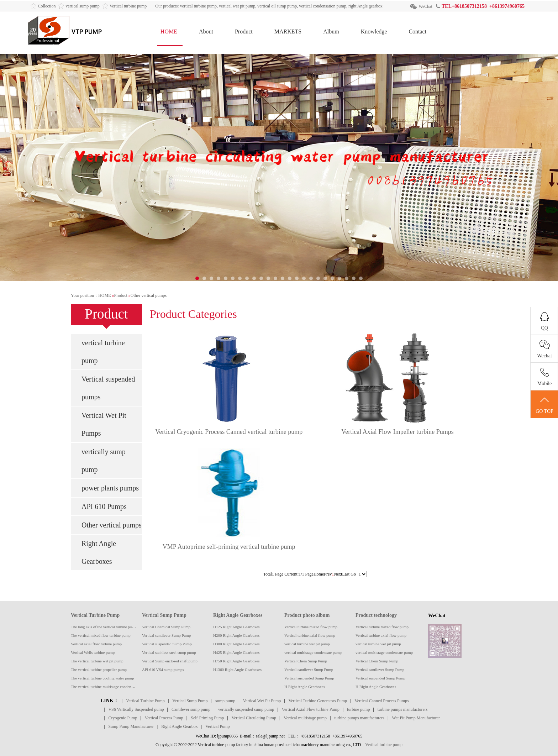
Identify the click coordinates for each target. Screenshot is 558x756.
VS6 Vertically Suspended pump (136, 709)
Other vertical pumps (149, 295)
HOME (169, 31)
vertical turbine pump (103, 352)
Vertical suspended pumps (108, 388)
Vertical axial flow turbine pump (96, 644)
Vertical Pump (217, 726)
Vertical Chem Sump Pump (306, 661)
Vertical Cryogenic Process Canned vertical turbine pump (229, 432)
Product (244, 31)
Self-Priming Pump (207, 718)
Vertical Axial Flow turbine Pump (311, 709)
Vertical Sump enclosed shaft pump (170, 661)
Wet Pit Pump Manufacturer (416, 718)
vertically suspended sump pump (246, 709)
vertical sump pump (82, 6)
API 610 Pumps (104, 506)
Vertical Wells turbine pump (93, 652)
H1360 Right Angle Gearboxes (237, 670)
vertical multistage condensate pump (313, 652)
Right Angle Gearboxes (99, 552)
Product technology (376, 615)
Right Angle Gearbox (180, 726)
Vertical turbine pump (128, 6)
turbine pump (358, 709)
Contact (417, 31)
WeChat (426, 6)
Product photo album (307, 615)
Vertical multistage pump (305, 718)
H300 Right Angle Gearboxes (236, 644)
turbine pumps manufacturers (403, 709)
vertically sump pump (104, 461)
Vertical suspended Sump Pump (167, 644)
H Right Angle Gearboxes (305, 687)
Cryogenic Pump (123, 718)
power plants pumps (110, 488)
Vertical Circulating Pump (254, 718)
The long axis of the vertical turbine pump (104, 627)
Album (331, 31)
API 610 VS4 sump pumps (163, 670)
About (206, 31)
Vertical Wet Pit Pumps (104, 424)
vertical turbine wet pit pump (307, 644)
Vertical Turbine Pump (95, 615)
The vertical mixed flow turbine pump (101, 635)
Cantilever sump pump (191, 709)
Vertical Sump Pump (164, 615)
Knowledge (374, 31)
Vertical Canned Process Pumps (381, 701)
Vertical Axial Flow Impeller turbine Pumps (397, 432)
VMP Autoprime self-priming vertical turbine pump (229, 547)
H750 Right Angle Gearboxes (236, 661)
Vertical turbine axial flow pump (310, 635)
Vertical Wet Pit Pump (262, 701)
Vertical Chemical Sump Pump (166, 627)
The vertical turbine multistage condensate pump (109, 687)
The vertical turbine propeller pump (99, 670)
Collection (47, 6)
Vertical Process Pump (164, 718)
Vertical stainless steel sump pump (169, 652)
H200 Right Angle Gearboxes (236, 635)
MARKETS (288, 31)
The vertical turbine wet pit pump (97, 661)
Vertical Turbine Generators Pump (318, 701)
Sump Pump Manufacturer (131, 726)
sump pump (225, 701)
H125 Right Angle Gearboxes (236, 627)
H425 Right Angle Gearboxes (236, 652)
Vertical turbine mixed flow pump (311, 627)
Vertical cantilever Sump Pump (166, 635)
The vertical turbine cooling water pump (102, 678)
